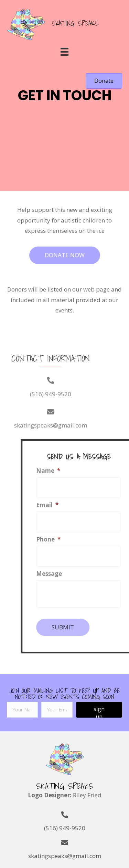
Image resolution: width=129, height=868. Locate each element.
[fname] (22, 710)
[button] (104, 81)
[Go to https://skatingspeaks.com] (58, 24)
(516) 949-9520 (33, 394)
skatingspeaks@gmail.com (65, 856)
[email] (57, 710)
